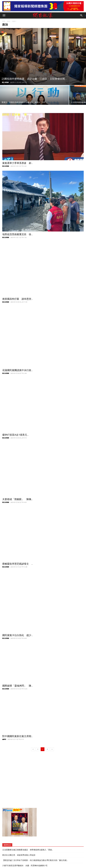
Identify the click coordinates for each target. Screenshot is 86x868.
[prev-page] (33, 714)
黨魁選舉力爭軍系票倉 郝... (18, 163)
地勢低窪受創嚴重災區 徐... (18, 234)
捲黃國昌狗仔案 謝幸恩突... (18, 299)
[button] (4, 15)
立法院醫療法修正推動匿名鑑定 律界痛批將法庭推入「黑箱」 (28, 815)
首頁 (4, 21)
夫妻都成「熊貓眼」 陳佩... (18, 499)
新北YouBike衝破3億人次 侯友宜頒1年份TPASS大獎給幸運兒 (28, 836)
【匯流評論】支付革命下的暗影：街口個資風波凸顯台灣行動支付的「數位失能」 (35, 825)
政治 (9, 21)
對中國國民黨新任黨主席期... (18, 701)
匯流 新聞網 (5, 82)
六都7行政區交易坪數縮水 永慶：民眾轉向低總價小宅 (25, 831)
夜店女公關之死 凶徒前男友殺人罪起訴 (19, 820)
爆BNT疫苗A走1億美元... (16, 435)
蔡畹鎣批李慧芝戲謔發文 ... (18, 550)
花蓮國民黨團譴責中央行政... (18, 370)
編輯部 (4, 704)
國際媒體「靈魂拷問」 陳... (18, 651)
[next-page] (52, 714)
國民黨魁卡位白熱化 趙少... (18, 600)
